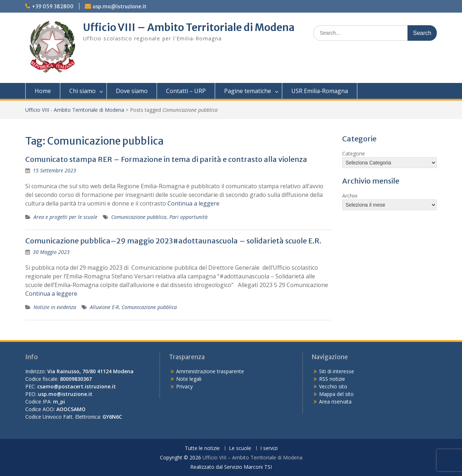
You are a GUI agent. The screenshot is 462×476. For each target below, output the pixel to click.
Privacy (184, 386)
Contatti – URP (186, 91)
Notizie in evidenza (55, 307)
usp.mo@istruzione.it (120, 6)
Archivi (350, 196)
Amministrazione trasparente (210, 371)
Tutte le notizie (202, 448)
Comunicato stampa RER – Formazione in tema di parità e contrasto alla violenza (166, 159)
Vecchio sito (333, 386)
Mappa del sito (336, 394)
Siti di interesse (337, 371)
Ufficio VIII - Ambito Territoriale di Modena (75, 110)
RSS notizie (332, 379)
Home (43, 91)
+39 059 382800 (53, 6)
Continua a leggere (193, 203)
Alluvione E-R (104, 307)
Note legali (189, 379)
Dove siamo (132, 91)
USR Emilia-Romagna (320, 91)
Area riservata (335, 402)
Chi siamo (82, 91)
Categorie (354, 153)
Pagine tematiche (248, 91)
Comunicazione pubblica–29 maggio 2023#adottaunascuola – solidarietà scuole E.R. (173, 241)
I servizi (269, 448)
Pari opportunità (188, 217)
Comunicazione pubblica (139, 217)
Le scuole (240, 448)
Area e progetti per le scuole (66, 217)
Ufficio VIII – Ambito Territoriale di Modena (189, 27)
